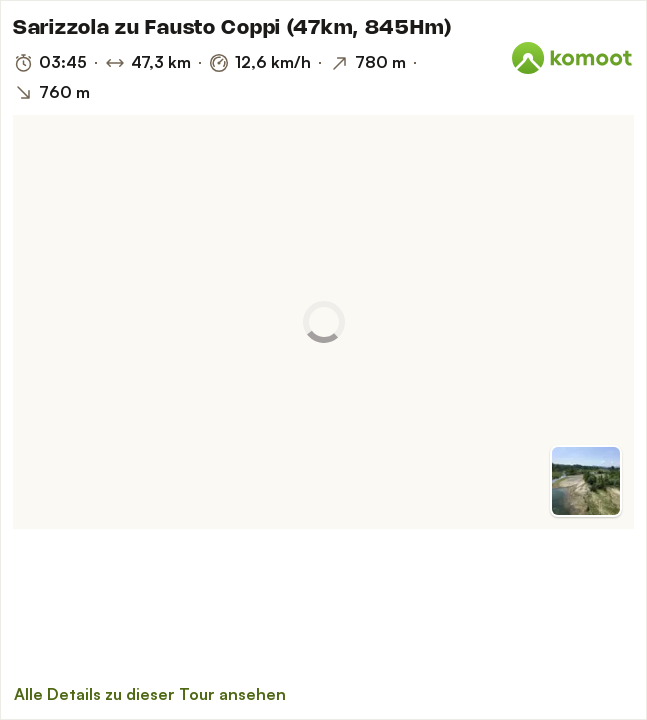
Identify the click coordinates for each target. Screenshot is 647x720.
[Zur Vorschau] (586, 481)
